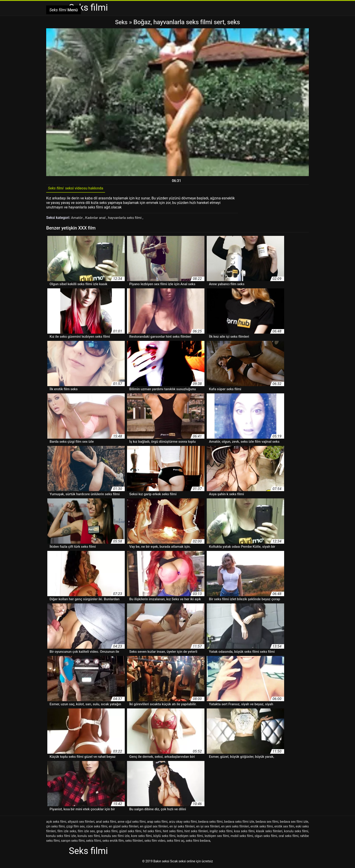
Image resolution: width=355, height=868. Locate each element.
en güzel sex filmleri (154, 827)
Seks (121, 22)
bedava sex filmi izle (294, 823)
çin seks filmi (55, 827)
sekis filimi (94, 842)
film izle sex (86, 832)
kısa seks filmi (244, 832)
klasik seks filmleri (269, 832)
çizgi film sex (75, 827)
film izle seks (67, 832)
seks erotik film (113, 842)
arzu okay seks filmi (183, 823)
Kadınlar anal (97, 219)
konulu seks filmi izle (61, 837)
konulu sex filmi (89, 837)
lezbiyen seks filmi (190, 837)
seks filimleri (134, 842)
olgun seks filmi (266, 837)
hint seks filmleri (196, 832)
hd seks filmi (152, 832)
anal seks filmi (106, 823)
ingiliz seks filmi (221, 832)
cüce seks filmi (97, 827)
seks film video (155, 842)
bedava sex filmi (267, 823)
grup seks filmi (107, 832)
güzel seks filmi (130, 832)
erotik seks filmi (262, 827)
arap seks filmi (157, 823)
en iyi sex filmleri (208, 827)
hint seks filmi (173, 832)
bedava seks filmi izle (239, 823)
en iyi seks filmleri (182, 827)
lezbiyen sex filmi (217, 837)
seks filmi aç (176, 842)
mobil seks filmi (242, 837)
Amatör (78, 219)
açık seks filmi (56, 823)
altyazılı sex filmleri (81, 823)
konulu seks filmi (296, 832)
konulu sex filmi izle (115, 837)
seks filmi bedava (198, 842)
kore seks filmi (141, 837)
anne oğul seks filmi (132, 823)
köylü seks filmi (164, 837)
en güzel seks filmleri (124, 827)
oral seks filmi (289, 837)
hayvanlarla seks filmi (127, 219)
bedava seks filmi (211, 823)
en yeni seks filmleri (235, 827)
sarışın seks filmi (73, 842)
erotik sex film (284, 827)
